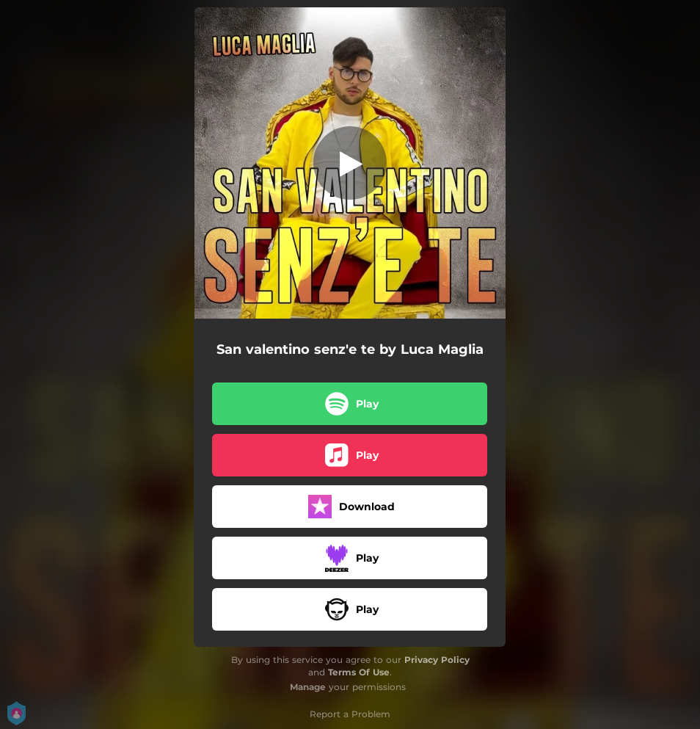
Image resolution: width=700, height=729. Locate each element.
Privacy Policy (437, 660)
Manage (308, 687)
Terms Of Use (359, 672)
